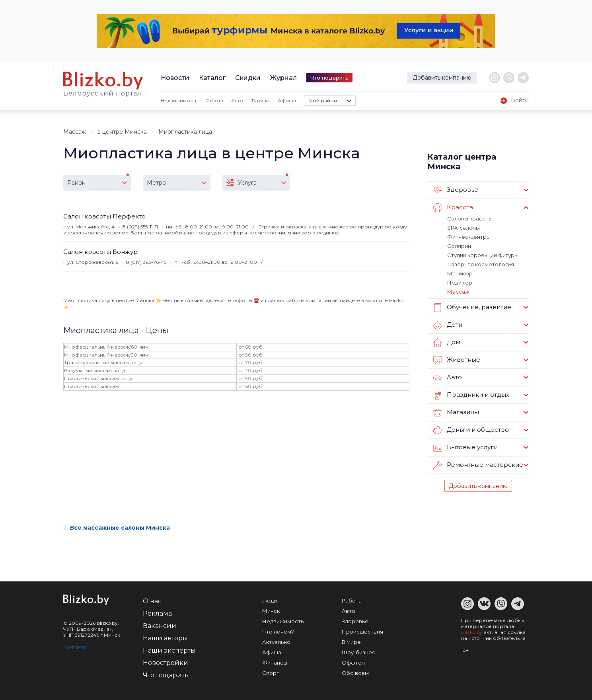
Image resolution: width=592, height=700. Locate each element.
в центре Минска (122, 132)
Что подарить (329, 78)
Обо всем (355, 673)
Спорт (271, 673)
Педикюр (460, 283)
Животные (457, 360)
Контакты (75, 647)
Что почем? (278, 632)
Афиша (287, 100)
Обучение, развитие (472, 308)
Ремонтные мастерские (478, 465)
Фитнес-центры (469, 237)
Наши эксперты (169, 650)
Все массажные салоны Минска (117, 528)
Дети (448, 325)
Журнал (283, 78)
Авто (237, 100)
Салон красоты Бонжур (100, 252)
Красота (453, 208)
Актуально (276, 642)
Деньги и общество (471, 430)
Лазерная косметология (481, 264)
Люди (270, 601)
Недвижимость (179, 100)
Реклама (157, 613)
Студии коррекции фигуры (483, 255)
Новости (175, 78)
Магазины (456, 413)
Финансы (275, 663)
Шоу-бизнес (358, 652)
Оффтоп (353, 663)
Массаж (75, 132)
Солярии (459, 246)
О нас (152, 601)
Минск (271, 611)
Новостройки (166, 663)
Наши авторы (165, 638)
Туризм (260, 100)
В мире (351, 642)
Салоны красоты (470, 218)
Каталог (212, 78)
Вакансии (160, 626)
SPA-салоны (463, 228)
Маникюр (460, 273)
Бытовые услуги (465, 448)
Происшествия (362, 632)
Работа (214, 100)
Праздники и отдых (471, 395)
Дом (447, 343)
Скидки (248, 78)
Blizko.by (472, 632)
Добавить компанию (442, 78)
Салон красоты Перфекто (104, 216)
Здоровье (456, 190)
